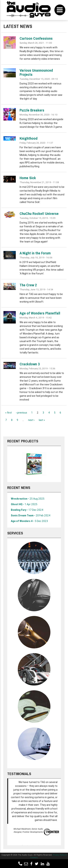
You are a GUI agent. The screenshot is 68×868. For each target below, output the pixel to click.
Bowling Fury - (27, 510)
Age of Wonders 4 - (29, 521)
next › (31, 420)
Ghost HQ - (24, 504)
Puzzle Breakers (32, 110)
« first (9, 413)
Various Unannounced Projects (36, 72)
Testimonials (19, 774)
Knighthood (29, 138)
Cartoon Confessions (36, 38)
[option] (34, 464)
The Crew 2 (28, 285)
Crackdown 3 (30, 364)
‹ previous (21, 413)
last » (42, 420)
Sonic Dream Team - (31, 515)
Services (15, 533)
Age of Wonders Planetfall (40, 313)
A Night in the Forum (35, 253)
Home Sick (28, 178)
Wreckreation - (28, 499)
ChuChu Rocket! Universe (39, 214)
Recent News (19, 488)
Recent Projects (23, 441)
